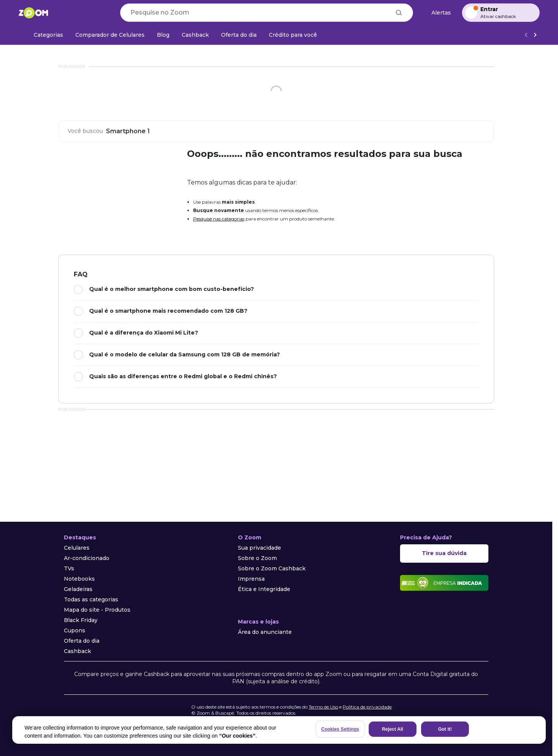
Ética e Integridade (264, 589)
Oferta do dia (82, 641)
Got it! (445, 729)
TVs (69, 568)
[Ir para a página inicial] (33, 13)
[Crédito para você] (293, 35)
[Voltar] (526, 35)
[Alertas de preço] (438, 13)
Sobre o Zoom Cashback (272, 568)
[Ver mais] (535, 35)
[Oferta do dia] (239, 35)
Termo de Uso (323, 707)
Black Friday (81, 620)
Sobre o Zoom (257, 558)
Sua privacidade (259, 548)
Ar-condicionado (87, 558)
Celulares (77, 548)
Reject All (393, 729)
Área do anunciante (265, 632)
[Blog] (163, 35)
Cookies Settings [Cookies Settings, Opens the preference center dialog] (340, 729)
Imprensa (251, 579)
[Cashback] (195, 35)
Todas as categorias (91, 599)
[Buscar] (399, 13)
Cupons (75, 630)
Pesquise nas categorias (219, 219)
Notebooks (79, 579)
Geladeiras (78, 589)
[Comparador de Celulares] (110, 35)
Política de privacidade (367, 707)
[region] (279, 730)
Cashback (77, 651)
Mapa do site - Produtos (97, 610)
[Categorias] (44, 35)
